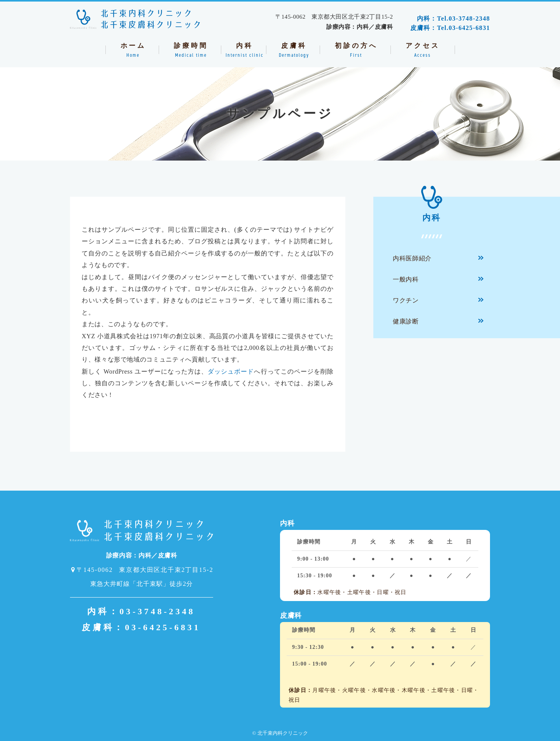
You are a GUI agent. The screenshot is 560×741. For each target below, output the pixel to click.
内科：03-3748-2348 (141, 612)
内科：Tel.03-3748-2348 (453, 18)
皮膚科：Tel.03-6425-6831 (450, 28)
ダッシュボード (231, 371)
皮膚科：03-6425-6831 (141, 627)
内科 (432, 210)
